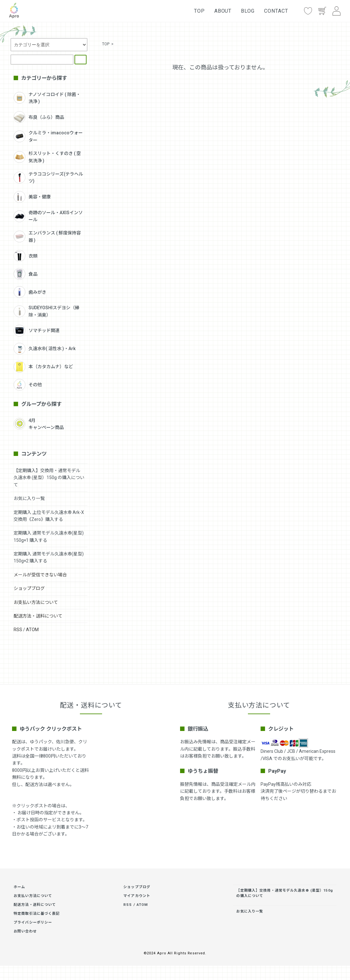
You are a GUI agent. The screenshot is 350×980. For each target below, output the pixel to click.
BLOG (248, 11)
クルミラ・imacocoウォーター (48, 136)
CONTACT (276, 11)
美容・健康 (32, 197)
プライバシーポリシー (33, 922)
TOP (199, 11)
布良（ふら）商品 (39, 117)
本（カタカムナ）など (43, 367)
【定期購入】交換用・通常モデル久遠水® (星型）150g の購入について (49, 478)
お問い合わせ (25, 931)
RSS (18, 630)
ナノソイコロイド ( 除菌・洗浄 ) (47, 98)
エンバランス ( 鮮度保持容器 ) (47, 236)
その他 (28, 385)
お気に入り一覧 (29, 498)
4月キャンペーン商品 (39, 424)
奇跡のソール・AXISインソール (48, 216)
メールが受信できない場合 (40, 575)
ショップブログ (29, 588)
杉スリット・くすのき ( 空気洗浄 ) (47, 157)
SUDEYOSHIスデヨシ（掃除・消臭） (46, 311)
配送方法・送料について (38, 616)
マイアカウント (137, 896)
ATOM (32, 630)
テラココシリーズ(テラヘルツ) (48, 177)
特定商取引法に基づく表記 (37, 914)
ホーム (19, 887)
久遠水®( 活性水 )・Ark (45, 349)
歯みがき (30, 292)
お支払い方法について (36, 602)
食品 (26, 274)
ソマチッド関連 (37, 331)
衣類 (26, 256)
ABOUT (223, 11)
